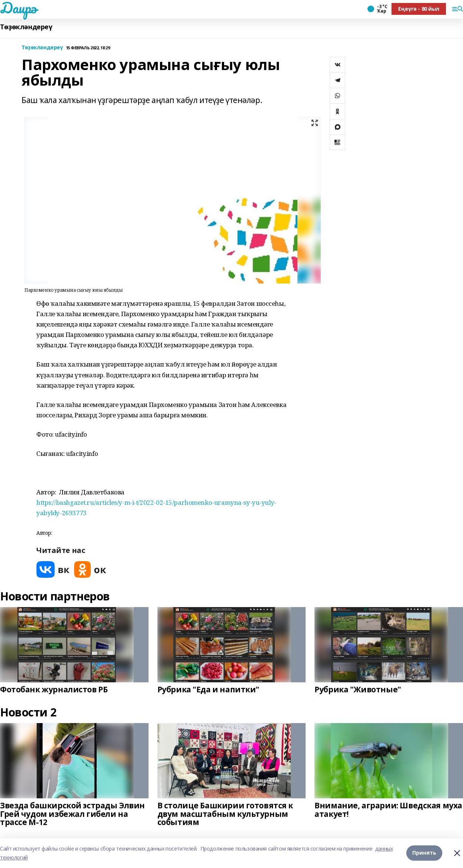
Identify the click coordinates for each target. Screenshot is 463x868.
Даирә (18, 8)
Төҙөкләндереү (26, 27)
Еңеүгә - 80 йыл (419, 9)
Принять (424, 853)
